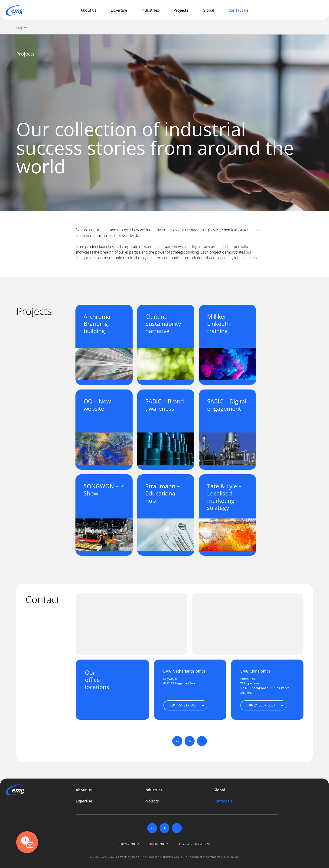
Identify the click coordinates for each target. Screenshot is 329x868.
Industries (150, 10)
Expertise (119, 10)
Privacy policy (129, 844)
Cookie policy (159, 844)
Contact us (238, 10)
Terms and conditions (194, 844)
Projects (181, 10)
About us (88, 10)
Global (208, 10)
